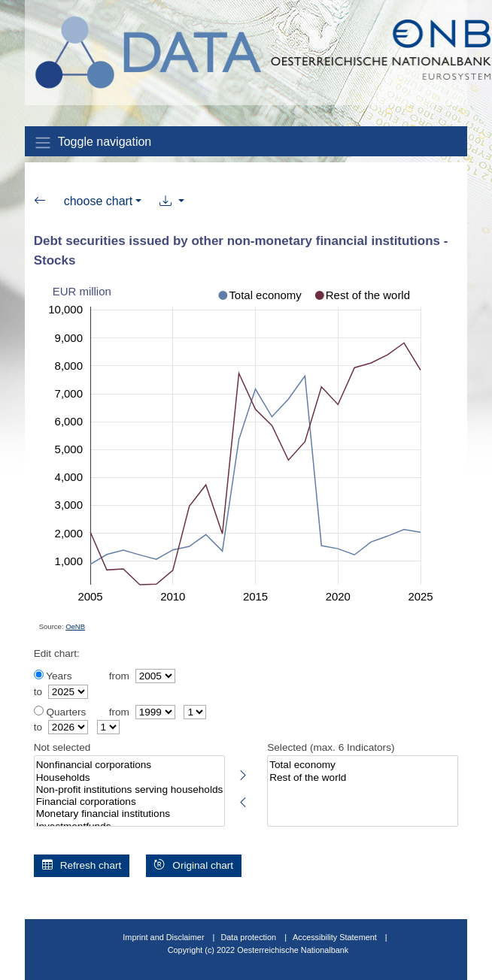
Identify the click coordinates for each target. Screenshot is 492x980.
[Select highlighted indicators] (243, 773)
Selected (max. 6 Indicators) (331, 747)
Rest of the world (363, 778)
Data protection (248, 937)
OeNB (75, 626)
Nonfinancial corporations (129, 765)
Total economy (363, 765)
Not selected (62, 747)
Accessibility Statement (336, 937)
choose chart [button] (99, 201)
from (119, 676)
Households (129, 778)
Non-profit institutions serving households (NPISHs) (129, 790)
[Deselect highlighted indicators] (243, 800)
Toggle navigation (93, 143)
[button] (172, 201)
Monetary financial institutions (129, 814)
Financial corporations (129, 802)
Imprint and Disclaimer (163, 937)
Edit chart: (57, 653)
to (38, 692)
